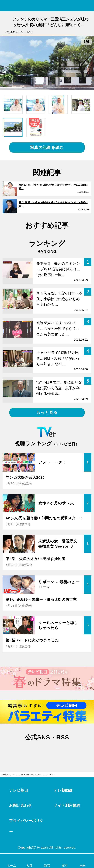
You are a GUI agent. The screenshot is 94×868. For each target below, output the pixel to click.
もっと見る (47, 412)
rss (61, 750)
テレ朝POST (47, 6)
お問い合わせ (21, 805)
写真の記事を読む (47, 147)
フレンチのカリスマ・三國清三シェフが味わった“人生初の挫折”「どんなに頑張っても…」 (37, 774)
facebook (47, 750)
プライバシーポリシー (26, 826)
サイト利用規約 (67, 805)
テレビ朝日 (19, 790)
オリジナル (18, 774)
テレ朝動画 (63, 790)
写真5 (52, 774)
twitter (33, 750)
